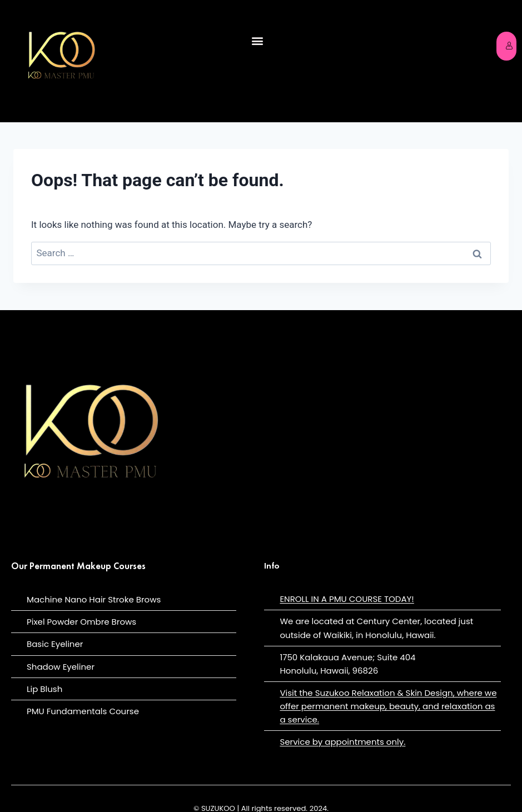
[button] (257, 41)
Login (511, 46)
